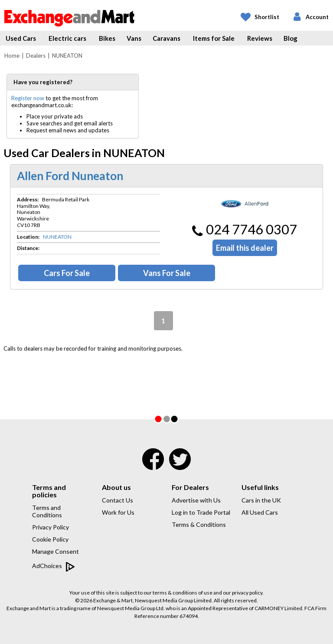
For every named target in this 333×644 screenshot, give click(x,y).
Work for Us (118, 512)
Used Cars (21, 38)
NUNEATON (57, 237)
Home (12, 56)
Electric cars (67, 38)
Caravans (166, 38)
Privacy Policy (51, 527)
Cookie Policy (50, 539)
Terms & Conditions (199, 524)
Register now (28, 98)
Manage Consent (55, 551)
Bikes (107, 38)
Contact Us (118, 500)
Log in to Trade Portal (201, 512)
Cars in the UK (261, 500)
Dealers (36, 56)
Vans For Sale (167, 273)
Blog (291, 38)
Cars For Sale (67, 273)
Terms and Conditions (47, 511)
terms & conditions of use (183, 593)
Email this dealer (245, 248)
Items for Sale (214, 38)
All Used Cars (260, 512)
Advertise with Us (196, 500)
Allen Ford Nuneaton (70, 176)
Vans (134, 38)
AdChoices (54, 566)
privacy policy (247, 593)
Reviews (260, 38)
